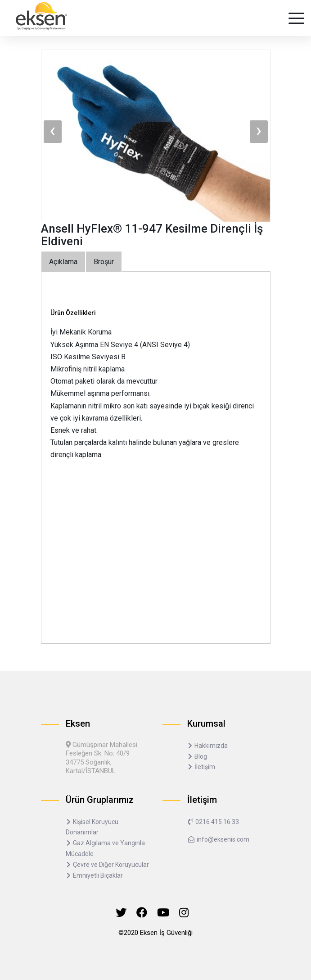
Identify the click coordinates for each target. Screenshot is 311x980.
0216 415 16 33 (213, 822)
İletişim (201, 767)
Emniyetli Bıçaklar (94, 875)
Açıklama (63, 262)
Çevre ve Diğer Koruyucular (107, 865)
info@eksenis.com (218, 839)
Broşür (104, 262)
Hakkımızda (207, 746)
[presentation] (53, 132)
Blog (197, 756)
